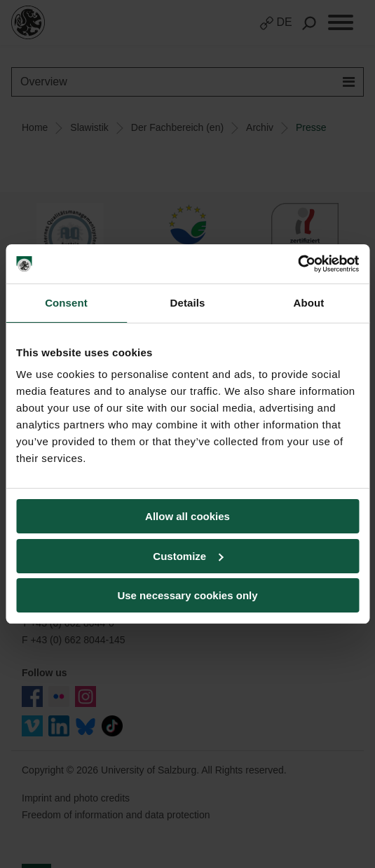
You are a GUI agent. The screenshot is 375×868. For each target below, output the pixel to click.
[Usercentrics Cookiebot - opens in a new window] (298, 264)
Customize (188, 556)
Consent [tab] (66, 303)
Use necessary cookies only (187, 595)
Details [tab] (188, 303)
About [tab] (309, 303)
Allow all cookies (187, 516)
